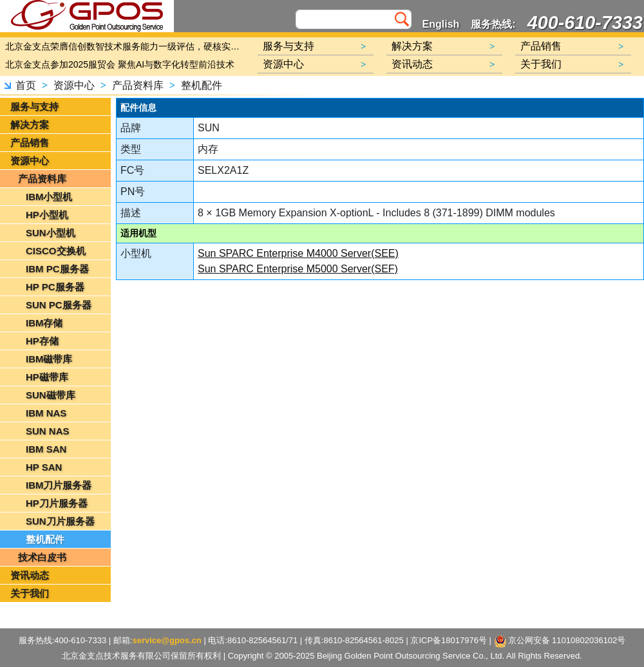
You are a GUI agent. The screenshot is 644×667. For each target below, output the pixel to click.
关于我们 (30, 593)
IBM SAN (46, 449)
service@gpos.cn (166, 640)
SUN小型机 (51, 233)
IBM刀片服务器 (59, 485)
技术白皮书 (42, 557)
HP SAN (44, 467)
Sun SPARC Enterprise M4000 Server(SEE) (298, 253)
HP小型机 (47, 215)
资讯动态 (30, 575)
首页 (26, 85)
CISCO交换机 (56, 251)
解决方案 (30, 125)
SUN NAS (48, 431)
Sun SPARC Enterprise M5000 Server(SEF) (298, 269)
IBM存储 (44, 323)
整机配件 (202, 85)
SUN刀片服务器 (60, 521)
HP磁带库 (47, 377)
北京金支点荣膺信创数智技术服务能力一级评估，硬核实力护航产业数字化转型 (126, 46)
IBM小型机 (49, 197)
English (441, 24)
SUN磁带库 (51, 395)
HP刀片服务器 (57, 503)
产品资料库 (138, 85)
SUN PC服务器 (59, 305)
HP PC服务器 (55, 287)
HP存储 (42, 341)
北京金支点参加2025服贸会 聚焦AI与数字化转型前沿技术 (120, 64)
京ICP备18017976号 (449, 640)
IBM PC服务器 (57, 269)
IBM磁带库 (49, 359)
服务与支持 (34, 107)
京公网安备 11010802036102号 (560, 641)
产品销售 (30, 143)
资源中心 (74, 85)
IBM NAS (46, 413)
